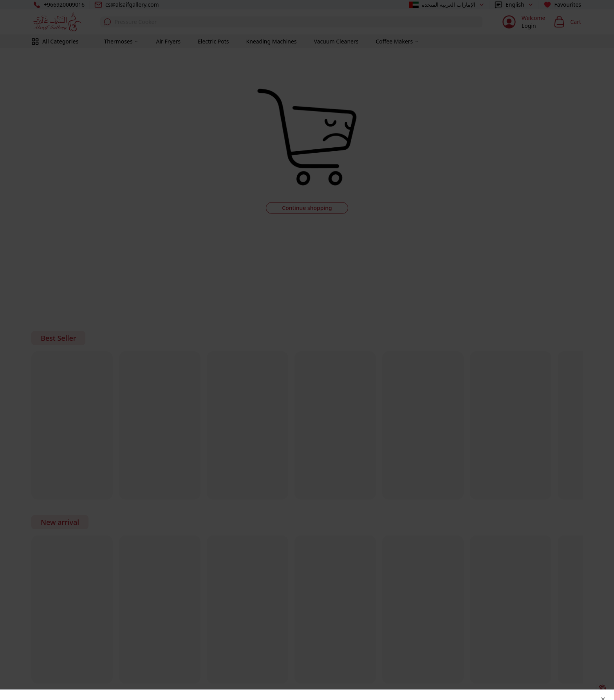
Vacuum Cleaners (336, 41)
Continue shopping (307, 208)
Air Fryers (168, 41)
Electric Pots (213, 41)
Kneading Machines (272, 41)
